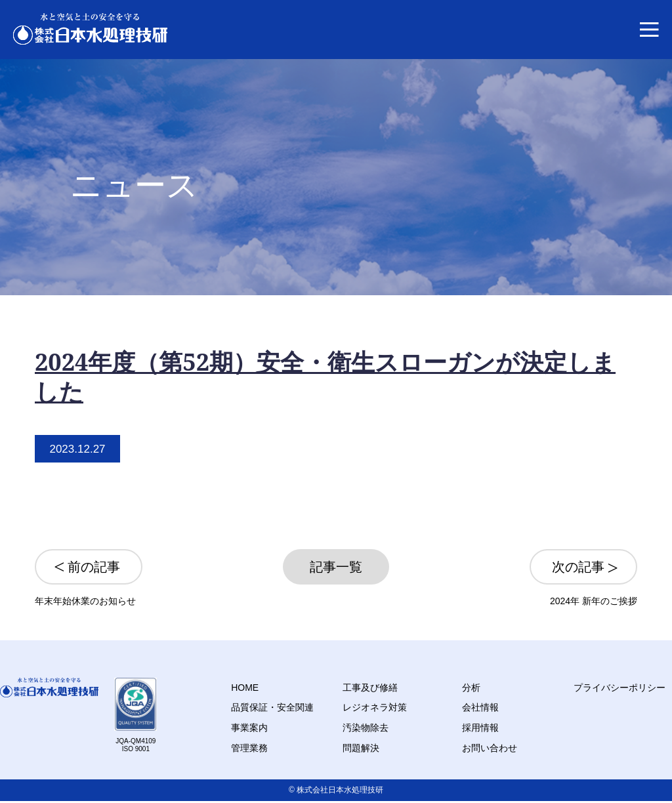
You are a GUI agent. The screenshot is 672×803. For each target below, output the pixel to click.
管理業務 (249, 748)
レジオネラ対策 (375, 707)
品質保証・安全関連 (272, 707)
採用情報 (480, 728)
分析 (471, 688)
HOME (245, 688)
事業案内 (249, 728)
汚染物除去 (366, 728)
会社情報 (480, 707)
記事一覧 (336, 567)
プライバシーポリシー (619, 688)
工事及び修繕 (370, 688)
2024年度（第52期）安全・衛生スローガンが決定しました (325, 377)
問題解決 (361, 748)
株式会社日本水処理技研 (340, 790)
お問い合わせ (490, 748)
